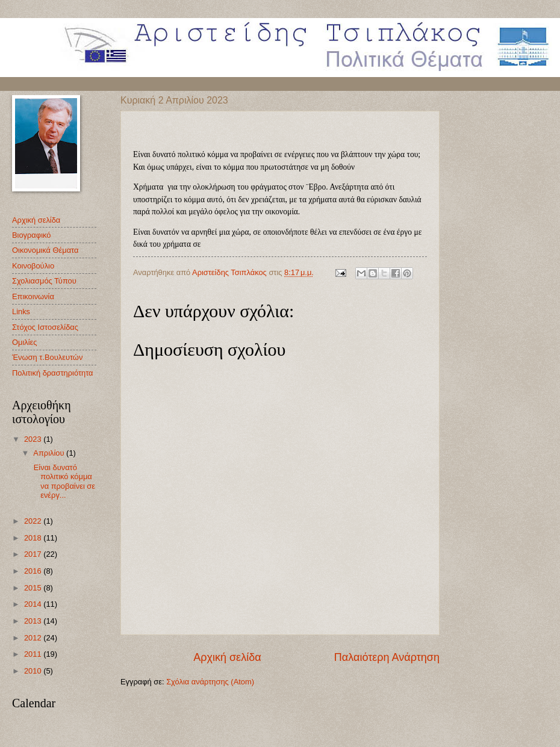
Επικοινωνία (33, 296)
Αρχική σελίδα (227, 657)
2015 (34, 588)
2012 (34, 638)
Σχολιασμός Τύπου (44, 281)
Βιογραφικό (31, 235)
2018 (34, 538)
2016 (34, 571)
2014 (34, 604)
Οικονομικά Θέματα (45, 250)
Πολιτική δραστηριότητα (53, 373)
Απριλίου (50, 453)
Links (21, 312)
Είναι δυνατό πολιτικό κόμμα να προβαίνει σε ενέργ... (63, 481)
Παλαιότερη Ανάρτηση (387, 657)
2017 (34, 554)
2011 (34, 654)
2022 (34, 521)
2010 (34, 671)
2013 (34, 621)
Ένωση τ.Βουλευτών (47, 357)
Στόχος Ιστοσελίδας (45, 327)
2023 (34, 439)
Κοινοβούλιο (33, 266)
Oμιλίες (25, 342)
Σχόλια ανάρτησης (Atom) (210, 682)
